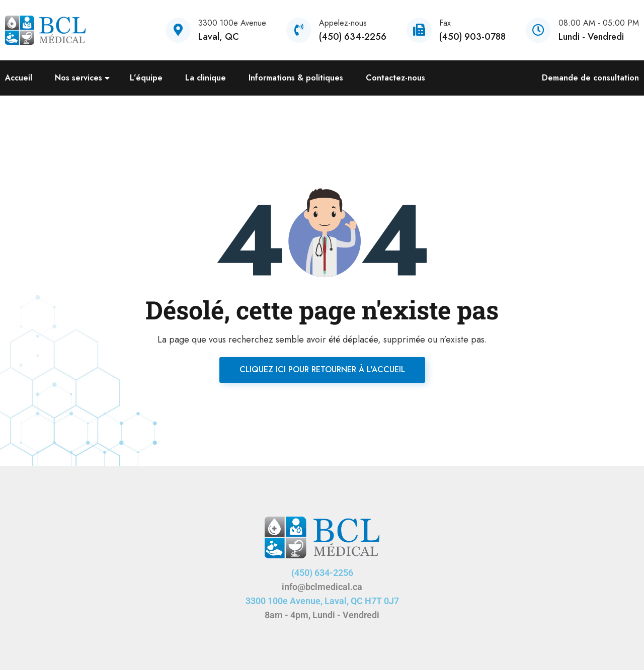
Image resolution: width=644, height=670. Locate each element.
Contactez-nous (395, 78)
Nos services (78, 78)
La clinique (206, 78)
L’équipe (146, 78)
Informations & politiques (296, 78)
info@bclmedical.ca (322, 587)
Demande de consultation (590, 78)
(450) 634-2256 (322, 573)
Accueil (19, 78)
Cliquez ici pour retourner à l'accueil (322, 369)
